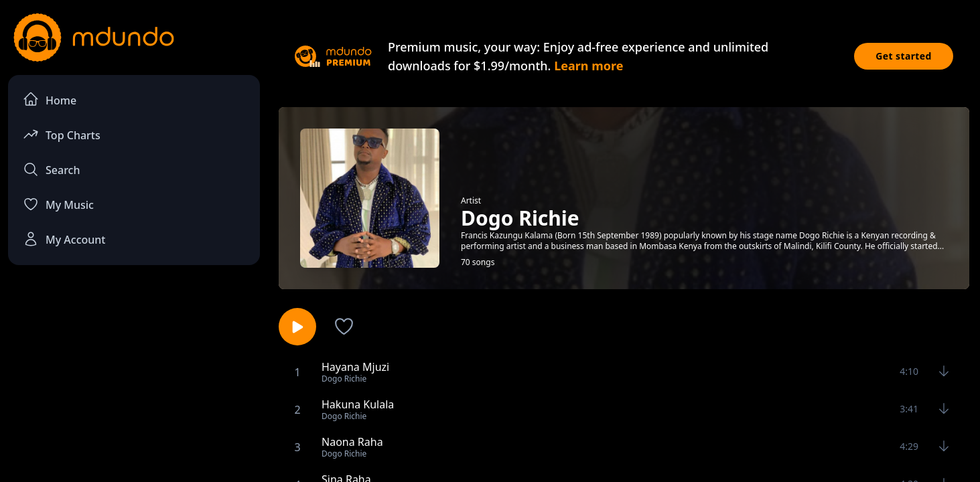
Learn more (588, 66)
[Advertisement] (134, 386)
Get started (904, 56)
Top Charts (62, 134)
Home (50, 99)
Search (51, 169)
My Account (64, 239)
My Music (58, 204)
